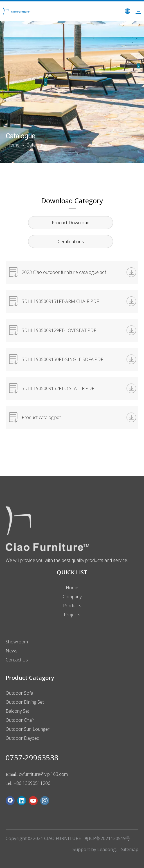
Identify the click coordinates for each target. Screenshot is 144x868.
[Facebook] (10, 801)
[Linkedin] (22, 801)
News (12, 651)
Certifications (71, 242)
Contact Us (17, 660)
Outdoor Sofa (19, 693)
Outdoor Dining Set (25, 702)
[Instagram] (45, 801)
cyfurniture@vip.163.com (43, 774)
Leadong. (107, 849)
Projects (72, 615)
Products (72, 606)
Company (72, 597)
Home (72, 588)
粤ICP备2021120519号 (107, 838)
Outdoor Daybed (22, 738)
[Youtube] (33, 801)
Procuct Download (71, 223)
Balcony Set (17, 711)
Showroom (17, 642)
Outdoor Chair (20, 720)
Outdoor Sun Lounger (28, 729)
